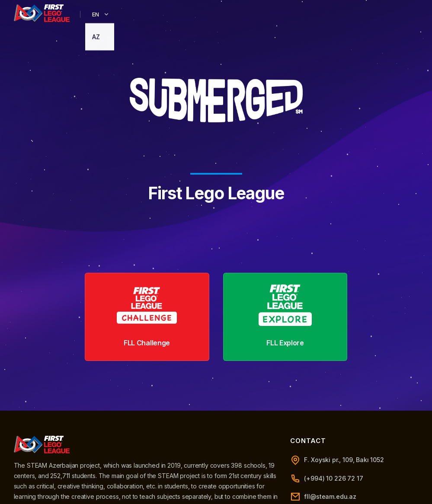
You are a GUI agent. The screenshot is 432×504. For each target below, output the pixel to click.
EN (101, 14)
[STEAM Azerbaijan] (42, 445)
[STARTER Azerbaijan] (42, 13)
